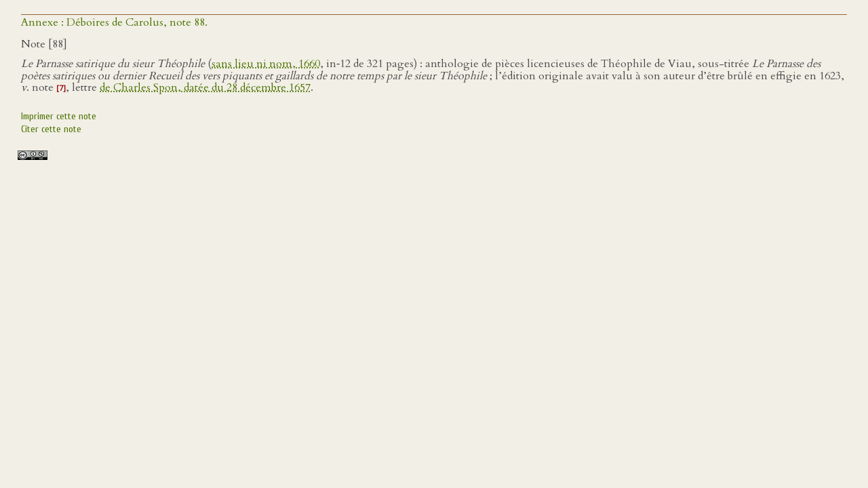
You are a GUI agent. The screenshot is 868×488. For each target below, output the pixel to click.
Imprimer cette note (59, 116)
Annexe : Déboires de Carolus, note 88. (114, 22)
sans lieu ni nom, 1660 (266, 64)
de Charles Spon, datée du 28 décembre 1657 (205, 87)
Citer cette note (51, 129)
